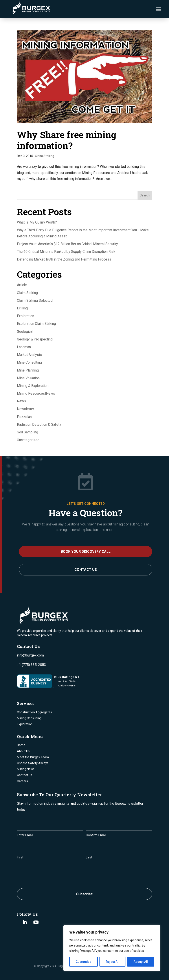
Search (145, 195)
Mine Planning (28, 370)
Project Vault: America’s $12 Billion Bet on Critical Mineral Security (67, 244)
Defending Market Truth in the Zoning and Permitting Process (64, 259)
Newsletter (26, 409)
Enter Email (25, 835)
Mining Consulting (29, 718)
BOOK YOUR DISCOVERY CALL (86, 552)
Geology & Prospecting (35, 339)
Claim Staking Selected (35, 300)
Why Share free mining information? (67, 140)
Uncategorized (28, 440)
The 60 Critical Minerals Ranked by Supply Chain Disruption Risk (66, 252)
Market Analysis (29, 355)
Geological (25, 332)
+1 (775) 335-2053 (31, 665)
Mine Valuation (28, 378)
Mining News (26, 769)
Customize (84, 962)
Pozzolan (24, 417)
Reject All (113, 962)
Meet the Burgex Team (33, 757)
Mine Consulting (29, 362)
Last (89, 857)
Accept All (141, 962)
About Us (23, 751)
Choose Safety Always (33, 763)
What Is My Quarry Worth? (37, 222)
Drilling (22, 308)
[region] (112, 948)
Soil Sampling (28, 432)
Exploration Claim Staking (36, 324)
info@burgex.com (30, 655)
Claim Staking (45, 156)
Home (21, 745)
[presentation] (50, 873)
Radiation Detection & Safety (39, 424)
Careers (22, 781)
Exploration (26, 316)
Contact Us (86, 570)
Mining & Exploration (33, 386)
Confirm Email (96, 835)
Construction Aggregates (34, 712)
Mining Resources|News (36, 393)
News (21, 401)
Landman (24, 347)
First (20, 857)
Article (22, 285)
